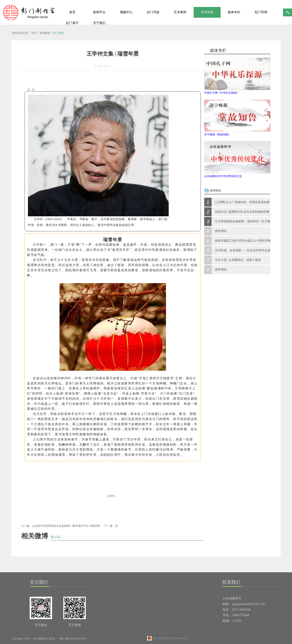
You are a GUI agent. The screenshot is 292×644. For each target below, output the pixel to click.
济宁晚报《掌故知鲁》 (218, 134)
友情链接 (45, 33)
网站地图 (98, 639)
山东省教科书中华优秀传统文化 (223, 176)
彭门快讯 (59, 33)
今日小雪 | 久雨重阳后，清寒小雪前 (238, 260)
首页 (72, 12)
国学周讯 (221, 231)
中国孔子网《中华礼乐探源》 (222, 93)
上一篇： (61, 526)
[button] (28, 466)
